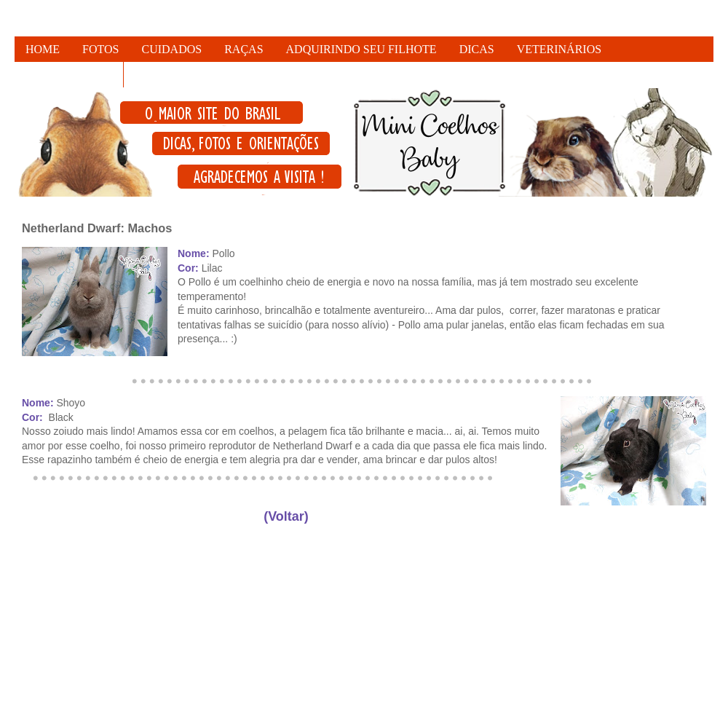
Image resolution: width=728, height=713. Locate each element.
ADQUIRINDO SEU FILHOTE (361, 49)
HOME (43, 49)
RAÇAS (244, 49)
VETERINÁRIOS (559, 49)
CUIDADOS (172, 49)
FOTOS (100, 49)
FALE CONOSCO (69, 75)
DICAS (477, 49)
